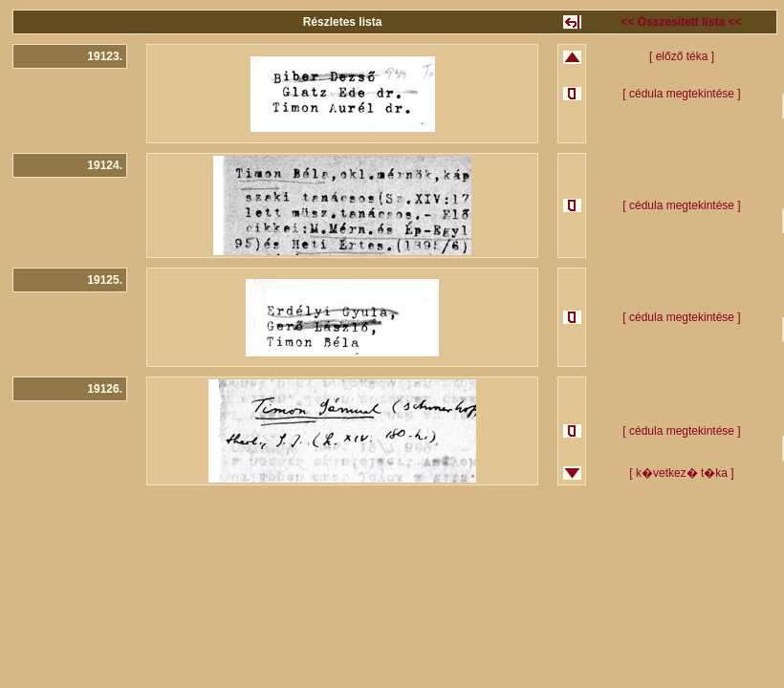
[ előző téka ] (682, 56)
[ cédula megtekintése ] (681, 94)
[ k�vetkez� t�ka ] (681, 473)
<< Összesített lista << (681, 22)
